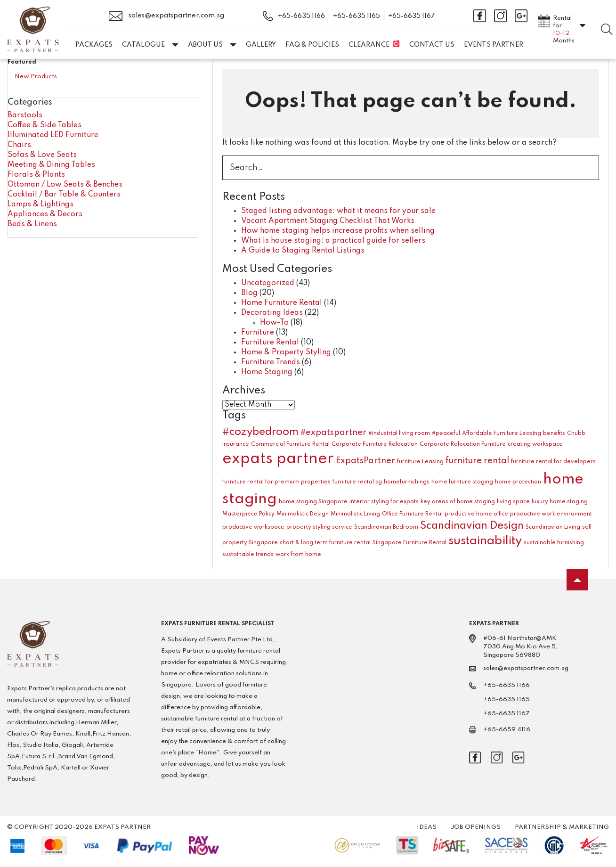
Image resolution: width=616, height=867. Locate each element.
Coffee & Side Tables (45, 125)
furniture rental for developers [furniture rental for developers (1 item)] (553, 462)
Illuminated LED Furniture (53, 135)
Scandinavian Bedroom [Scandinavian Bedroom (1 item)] (386, 527)
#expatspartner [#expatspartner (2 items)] (333, 433)
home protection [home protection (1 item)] (518, 482)
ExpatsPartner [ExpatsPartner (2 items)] (365, 461)
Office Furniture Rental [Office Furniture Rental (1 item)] (412, 514)
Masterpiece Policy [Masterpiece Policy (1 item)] (248, 514)
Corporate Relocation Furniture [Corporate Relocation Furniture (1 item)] (463, 444)
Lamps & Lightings (41, 204)
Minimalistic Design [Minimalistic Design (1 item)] (303, 514)
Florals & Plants (36, 175)
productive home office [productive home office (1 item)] (476, 514)
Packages (94, 45)
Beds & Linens (32, 224)
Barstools (25, 115)
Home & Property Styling (286, 352)
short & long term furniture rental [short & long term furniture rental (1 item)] (325, 543)
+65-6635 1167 (412, 16)
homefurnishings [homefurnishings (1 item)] (407, 482)
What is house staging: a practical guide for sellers (333, 241)
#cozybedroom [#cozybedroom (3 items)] (260, 432)
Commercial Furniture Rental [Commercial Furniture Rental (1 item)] (290, 444)
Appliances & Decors (45, 214)
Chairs (19, 145)
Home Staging (267, 372)
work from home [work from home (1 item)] (298, 555)
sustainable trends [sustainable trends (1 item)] (248, 555)
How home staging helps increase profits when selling (338, 231)
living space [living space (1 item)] (513, 502)
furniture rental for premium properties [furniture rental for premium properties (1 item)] (276, 482)
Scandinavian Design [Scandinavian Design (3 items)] (472, 526)
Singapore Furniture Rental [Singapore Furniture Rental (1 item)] (409, 543)
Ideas (427, 827)
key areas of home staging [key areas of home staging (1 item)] (458, 502)
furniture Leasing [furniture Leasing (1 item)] (420, 462)
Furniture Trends (271, 362)
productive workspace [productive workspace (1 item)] (253, 527)
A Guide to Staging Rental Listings (303, 251)
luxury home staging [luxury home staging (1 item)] (560, 502)
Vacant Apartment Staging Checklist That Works (328, 221)
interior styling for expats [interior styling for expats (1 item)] (384, 502)
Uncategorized (268, 283)
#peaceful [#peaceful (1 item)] (446, 433)
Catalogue (150, 45)
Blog (249, 293)
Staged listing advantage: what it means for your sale (338, 211)
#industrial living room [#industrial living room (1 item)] (399, 433)
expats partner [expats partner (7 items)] (278, 459)
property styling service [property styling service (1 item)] (319, 527)
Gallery (261, 45)
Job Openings (476, 827)
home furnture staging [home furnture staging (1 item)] (462, 482)
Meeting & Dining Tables (51, 165)
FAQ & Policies (312, 45)
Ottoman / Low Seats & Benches (65, 185)
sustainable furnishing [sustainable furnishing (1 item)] (554, 543)
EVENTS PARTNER (494, 45)
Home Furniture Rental (282, 303)
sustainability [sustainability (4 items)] (485, 541)
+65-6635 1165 (357, 16)
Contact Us (432, 45)
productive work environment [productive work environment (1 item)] (551, 514)
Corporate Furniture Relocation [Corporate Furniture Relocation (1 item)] (375, 444)
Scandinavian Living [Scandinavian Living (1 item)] (553, 527)
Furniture (258, 333)
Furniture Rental (270, 343)
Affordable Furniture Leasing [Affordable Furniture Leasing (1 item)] (502, 433)
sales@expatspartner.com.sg (166, 16)
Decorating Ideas (272, 313)
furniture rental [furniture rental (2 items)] (477, 461)
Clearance (369, 45)
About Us (212, 45)
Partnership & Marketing (562, 827)
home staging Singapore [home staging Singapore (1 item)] (313, 502)
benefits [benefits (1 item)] (554, 433)
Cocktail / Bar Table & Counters (64, 195)
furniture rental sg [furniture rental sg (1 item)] (357, 482)
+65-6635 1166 (301, 16)
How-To (274, 323)
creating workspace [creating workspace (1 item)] (535, 444)
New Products (36, 77)
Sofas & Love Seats (42, 155)
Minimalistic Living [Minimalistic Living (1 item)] (355, 514)
